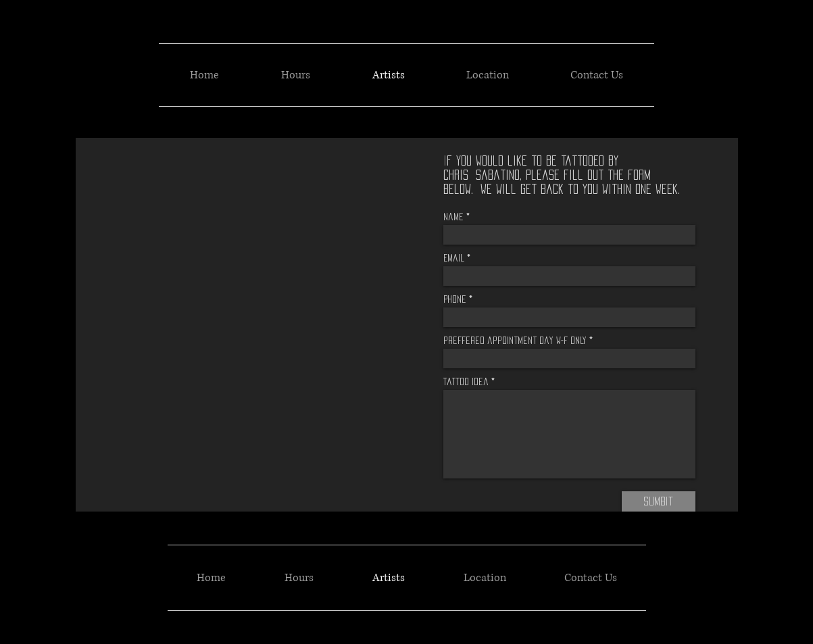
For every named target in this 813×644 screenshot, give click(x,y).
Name (453, 217)
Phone (455, 299)
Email (454, 258)
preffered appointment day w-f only (515, 340)
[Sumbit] (659, 501)
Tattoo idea (466, 381)
